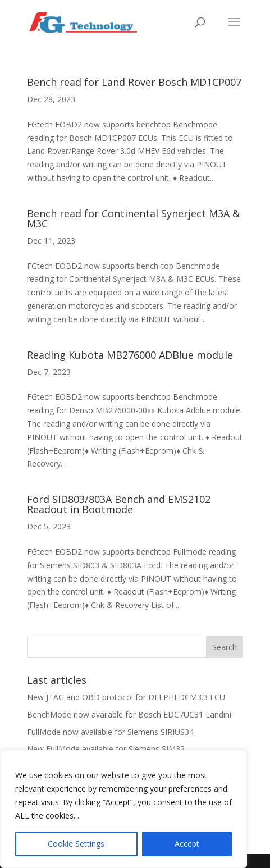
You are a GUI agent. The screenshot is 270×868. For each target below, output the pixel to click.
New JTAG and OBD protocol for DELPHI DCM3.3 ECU (126, 697)
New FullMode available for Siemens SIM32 (106, 749)
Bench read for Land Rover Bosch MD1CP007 (134, 82)
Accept (187, 844)
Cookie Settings (76, 844)
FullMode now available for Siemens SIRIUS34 (110, 732)
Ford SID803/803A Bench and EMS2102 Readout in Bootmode (119, 504)
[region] (123, 809)
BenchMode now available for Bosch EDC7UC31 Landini (129, 714)
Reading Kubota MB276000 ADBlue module (130, 355)
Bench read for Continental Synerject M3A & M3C (133, 218)
